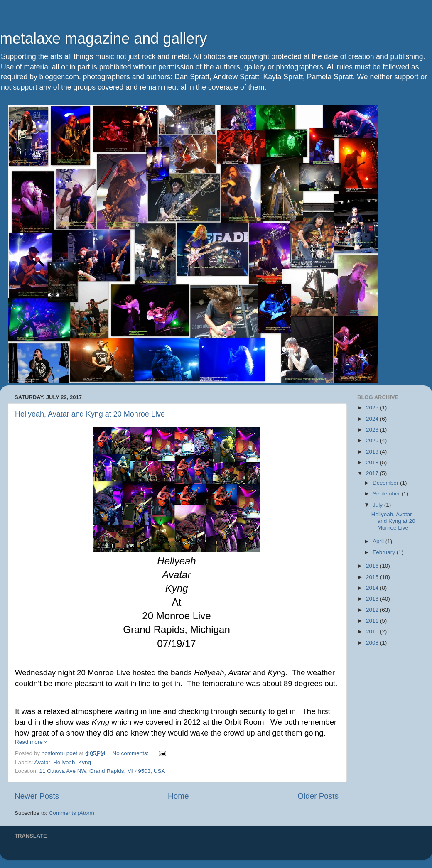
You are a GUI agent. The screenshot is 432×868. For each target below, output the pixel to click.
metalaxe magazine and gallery (103, 38)
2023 (373, 430)
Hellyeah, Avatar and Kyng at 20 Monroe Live (90, 414)
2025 (373, 408)
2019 (373, 452)
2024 (373, 419)
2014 (373, 588)
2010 (373, 631)
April (379, 541)
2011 (373, 621)
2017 (373, 473)
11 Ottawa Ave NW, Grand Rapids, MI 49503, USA (102, 771)
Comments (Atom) (72, 813)
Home (178, 796)
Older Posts (318, 796)
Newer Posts (37, 796)
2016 (373, 566)
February (385, 552)
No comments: (131, 753)
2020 (373, 440)
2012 (373, 610)
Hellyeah (64, 762)
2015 (373, 577)
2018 (373, 462)
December (386, 483)
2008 (373, 643)
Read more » (31, 742)
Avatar (42, 762)
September (387, 494)
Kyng (85, 762)
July (378, 505)
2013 (373, 599)
